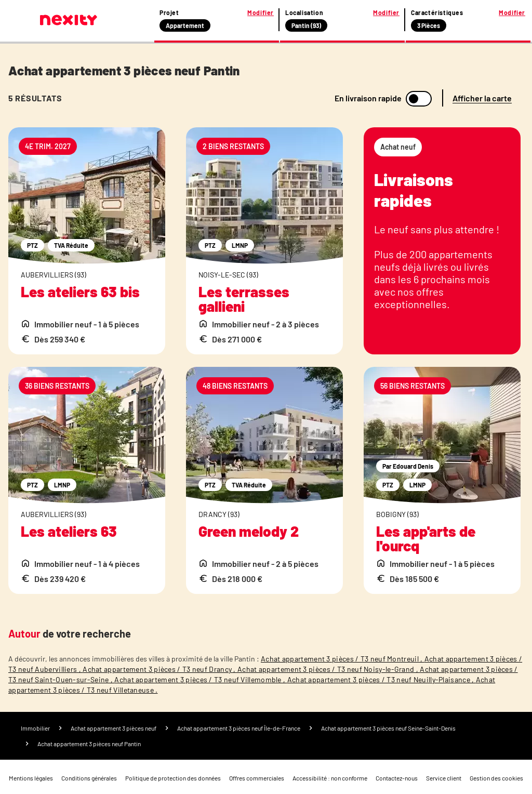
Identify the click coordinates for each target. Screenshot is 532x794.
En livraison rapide (368, 98)
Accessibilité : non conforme (330, 778)
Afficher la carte (482, 98)
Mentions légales (31, 778)
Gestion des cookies (496, 778)
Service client (444, 778)
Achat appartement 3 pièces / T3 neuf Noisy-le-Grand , (329, 669)
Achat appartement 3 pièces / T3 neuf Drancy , (160, 669)
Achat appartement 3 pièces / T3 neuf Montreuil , (343, 659)
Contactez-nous (397, 778)
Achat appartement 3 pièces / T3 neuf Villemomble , (201, 679)
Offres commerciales (257, 778)
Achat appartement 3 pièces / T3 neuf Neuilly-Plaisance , (382, 679)
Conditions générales (89, 778)
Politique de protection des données (173, 778)
